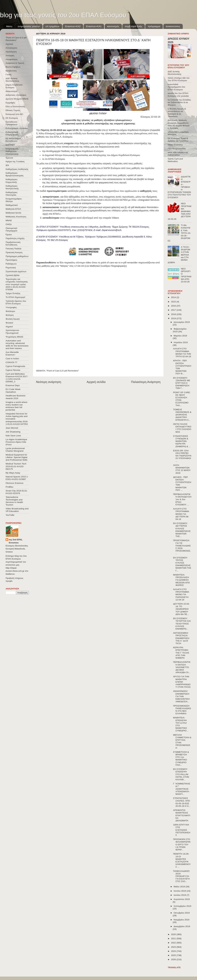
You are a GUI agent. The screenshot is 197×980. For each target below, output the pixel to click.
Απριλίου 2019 (181, 342)
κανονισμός (113, 26)
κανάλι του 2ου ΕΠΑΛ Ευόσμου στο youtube (178, 95)
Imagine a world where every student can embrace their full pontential (16, 406)
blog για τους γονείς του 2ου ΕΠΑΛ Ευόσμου (63, 15)
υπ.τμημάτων (53, 26)
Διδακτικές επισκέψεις (16, 95)
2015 (174, 302)
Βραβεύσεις (11, 71)
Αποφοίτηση (12, 59)
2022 (174, 943)
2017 (174, 310)
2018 (174, 314)
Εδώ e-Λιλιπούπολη (15, 107)
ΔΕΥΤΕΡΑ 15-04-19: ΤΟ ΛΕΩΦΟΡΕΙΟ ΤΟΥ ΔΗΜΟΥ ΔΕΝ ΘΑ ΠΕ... (181, 609)
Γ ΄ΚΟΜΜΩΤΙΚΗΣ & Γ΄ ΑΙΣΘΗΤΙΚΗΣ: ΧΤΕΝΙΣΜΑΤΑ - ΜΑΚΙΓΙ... (182, 789)
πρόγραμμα (154, 26)
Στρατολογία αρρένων (16, 271)
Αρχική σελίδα (96, 382)
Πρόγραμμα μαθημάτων (17, 256)
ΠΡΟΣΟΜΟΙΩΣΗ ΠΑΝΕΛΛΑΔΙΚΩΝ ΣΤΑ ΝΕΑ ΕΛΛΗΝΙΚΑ (182, 710)
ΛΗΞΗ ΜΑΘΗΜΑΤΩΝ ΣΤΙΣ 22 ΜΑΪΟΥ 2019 (182, 469)
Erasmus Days (13, 385)
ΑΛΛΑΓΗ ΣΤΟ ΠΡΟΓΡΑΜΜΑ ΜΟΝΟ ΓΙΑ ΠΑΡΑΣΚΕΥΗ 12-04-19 (181, 595)
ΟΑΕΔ (9, 224)
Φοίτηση (10, 315)
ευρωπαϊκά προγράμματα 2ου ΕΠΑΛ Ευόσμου (176, 87)
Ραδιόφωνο (11, 264)
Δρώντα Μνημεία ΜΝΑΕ (17, 99)
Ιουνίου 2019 (180, 891)
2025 (174, 955)
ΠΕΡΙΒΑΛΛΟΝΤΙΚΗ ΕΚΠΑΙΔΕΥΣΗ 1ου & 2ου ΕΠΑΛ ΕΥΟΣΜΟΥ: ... (182, 499)
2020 (174, 934)
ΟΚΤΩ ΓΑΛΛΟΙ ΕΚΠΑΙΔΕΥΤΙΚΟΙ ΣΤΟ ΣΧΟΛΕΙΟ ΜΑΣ (182, 428)
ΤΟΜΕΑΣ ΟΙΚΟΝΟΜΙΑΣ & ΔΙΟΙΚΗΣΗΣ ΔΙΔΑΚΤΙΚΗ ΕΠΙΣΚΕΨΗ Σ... (182, 415)
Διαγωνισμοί (11, 91)
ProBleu (9, 487)
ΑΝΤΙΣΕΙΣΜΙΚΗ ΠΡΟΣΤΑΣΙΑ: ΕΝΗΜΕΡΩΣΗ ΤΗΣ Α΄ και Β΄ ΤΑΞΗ (181, 638)
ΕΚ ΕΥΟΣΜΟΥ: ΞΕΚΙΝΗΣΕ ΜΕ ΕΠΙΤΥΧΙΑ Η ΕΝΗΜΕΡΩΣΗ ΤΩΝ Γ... (182, 383)
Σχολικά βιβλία (12, 275)
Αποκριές (10, 56)
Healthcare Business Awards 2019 (16, 397)
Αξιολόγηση (11, 52)
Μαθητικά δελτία (13, 213)
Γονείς (9, 75)
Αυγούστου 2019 (182, 899)
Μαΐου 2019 (180, 887)
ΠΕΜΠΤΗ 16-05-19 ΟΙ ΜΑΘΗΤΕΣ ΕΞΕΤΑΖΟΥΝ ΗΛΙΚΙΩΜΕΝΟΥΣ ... (182, 860)
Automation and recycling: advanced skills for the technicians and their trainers (17, 345)
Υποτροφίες (11, 307)
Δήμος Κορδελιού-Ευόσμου (14, 86)
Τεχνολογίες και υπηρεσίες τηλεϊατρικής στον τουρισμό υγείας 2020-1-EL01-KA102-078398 (17, 284)
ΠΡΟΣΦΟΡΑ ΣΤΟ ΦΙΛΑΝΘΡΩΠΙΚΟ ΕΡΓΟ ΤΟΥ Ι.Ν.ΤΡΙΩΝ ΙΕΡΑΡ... (182, 844)
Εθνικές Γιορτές (13, 110)
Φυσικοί (9, 323)
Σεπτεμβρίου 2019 (182, 906)
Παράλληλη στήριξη (15, 238)
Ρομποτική (11, 268)
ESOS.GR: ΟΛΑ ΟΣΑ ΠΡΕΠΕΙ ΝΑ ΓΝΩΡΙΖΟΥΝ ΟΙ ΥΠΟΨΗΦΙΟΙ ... (182, 456)
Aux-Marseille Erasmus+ (12, 353)
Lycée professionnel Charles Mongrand (15, 450)
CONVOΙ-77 (11, 362)
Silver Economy (175, 145)
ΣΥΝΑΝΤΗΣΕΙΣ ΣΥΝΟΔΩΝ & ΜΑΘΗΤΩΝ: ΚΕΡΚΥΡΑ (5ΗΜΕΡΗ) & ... (182, 441)
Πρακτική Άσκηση (14, 252)
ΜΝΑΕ (9, 220)
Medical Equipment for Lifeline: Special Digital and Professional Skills (16, 457)
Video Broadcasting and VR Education (17, 510)
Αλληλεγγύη (11, 48)
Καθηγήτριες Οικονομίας (12, 194)
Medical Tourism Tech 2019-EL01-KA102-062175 (16, 466)
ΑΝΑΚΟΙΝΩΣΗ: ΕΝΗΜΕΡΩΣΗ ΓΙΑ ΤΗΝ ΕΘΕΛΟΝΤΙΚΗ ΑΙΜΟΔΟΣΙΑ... (181, 696)
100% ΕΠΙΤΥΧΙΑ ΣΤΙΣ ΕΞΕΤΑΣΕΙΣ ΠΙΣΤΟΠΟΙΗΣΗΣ (182, 830)
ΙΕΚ (7, 165)
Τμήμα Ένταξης (13, 293)
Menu (9, 26)
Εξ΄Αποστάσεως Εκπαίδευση (13, 140)
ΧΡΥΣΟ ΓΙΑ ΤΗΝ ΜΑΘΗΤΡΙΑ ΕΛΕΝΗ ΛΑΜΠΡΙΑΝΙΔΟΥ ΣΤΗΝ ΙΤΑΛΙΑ (182, 682)
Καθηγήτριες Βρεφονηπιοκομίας (15, 174)
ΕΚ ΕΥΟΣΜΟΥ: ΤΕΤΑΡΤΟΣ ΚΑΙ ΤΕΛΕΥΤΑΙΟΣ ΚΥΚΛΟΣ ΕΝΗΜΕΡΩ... (182, 624)
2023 (174, 947)
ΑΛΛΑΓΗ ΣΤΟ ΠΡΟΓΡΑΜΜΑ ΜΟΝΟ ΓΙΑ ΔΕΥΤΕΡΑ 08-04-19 (181, 514)
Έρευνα (9, 158)
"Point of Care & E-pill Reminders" (63, 371)
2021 (174, 939)
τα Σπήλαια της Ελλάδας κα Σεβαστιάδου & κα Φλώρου (179, 102)
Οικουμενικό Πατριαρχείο (11, 229)
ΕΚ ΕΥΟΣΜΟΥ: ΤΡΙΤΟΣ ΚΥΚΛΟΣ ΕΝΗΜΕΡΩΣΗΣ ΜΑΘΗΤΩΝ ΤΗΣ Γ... (182, 564)
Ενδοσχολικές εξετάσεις (17, 128)
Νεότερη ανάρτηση (49, 382)
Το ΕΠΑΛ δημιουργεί (15, 297)
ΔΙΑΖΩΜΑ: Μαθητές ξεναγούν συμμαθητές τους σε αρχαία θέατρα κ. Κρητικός (179, 124)
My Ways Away (13, 473)
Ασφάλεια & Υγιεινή (15, 63)
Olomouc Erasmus (14, 483)
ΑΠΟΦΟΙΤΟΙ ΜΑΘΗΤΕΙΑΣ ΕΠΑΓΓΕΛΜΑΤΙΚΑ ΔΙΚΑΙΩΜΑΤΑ (182, 815)
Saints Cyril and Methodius (175, 160)
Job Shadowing (13, 432)
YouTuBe (10, 515)
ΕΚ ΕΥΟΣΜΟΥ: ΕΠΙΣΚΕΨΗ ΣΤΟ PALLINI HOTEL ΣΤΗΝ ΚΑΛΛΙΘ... (181, 774)
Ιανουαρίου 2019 (182, 322)
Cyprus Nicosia (13, 370)
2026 (174, 959)
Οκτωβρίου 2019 (182, 913)
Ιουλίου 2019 (180, 895)
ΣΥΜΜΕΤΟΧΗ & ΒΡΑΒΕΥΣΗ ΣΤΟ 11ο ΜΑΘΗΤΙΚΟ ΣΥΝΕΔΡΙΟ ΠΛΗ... (181, 758)
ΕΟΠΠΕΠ (10, 145)
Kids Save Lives (13, 436)
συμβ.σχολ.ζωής (133, 26)
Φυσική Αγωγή (13, 319)
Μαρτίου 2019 (180, 336)
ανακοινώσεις (173, 26)
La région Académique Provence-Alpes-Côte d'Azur (16, 442)
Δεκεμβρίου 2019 (182, 926)
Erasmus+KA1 (94, 26)
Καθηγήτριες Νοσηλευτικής (12, 187)
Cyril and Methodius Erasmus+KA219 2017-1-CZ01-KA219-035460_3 (17, 378)
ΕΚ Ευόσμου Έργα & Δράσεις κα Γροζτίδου (178, 140)
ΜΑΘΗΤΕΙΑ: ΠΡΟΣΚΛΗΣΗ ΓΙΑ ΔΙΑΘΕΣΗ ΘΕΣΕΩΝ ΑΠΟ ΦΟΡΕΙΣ (181, 580)
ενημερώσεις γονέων (29, 26)
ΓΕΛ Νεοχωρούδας (177, 149)
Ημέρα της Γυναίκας (15, 161)
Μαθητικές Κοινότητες (16, 217)
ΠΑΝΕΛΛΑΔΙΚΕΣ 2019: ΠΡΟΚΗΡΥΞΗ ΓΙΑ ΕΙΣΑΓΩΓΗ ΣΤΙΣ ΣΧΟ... (181, 876)
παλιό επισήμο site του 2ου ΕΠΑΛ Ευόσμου (179, 79)
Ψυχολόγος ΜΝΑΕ (14, 337)
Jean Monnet (12, 428)
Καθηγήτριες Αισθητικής (17, 169)
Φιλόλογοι (10, 311)
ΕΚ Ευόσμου (12, 118)
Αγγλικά (9, 44)
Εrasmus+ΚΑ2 (73, 26)
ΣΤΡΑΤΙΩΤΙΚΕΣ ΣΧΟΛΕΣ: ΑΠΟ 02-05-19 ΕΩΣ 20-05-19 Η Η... (182, 802)
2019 (174, 318)
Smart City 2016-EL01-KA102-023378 (17, 492)
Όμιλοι (9, 235)
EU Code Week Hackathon (13, 391)
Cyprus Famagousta (15, 366)
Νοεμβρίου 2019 (181, 920)
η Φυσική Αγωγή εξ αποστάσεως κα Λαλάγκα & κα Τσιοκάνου (177, 113)
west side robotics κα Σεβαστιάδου (178, 154)
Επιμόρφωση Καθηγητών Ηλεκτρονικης (12, 151)
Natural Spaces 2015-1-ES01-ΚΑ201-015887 (17, 478)
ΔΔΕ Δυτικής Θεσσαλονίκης (12, 80)
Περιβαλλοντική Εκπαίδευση (13, 243)
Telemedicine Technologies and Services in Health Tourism (14, 501)
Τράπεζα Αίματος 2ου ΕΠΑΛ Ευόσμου (16, 302)
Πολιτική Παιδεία (13, 249)
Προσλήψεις (11, 260)
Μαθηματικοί (12, 205)
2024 (174, 951)
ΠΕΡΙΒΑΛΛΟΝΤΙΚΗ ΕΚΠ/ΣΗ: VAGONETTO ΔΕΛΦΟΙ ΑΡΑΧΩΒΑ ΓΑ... (182, 667)
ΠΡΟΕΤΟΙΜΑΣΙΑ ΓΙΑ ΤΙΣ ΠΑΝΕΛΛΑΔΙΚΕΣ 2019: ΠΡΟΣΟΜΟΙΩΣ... (182, 547)
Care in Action (12, 359)
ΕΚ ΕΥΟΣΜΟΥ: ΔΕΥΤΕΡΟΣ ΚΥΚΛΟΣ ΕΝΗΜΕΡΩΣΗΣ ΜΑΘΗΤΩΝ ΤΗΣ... (182, 530)
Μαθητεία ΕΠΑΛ (13, 209)
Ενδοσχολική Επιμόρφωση (12, 133)
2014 (174, 297)
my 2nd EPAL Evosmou (16, 541)
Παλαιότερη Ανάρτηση (146, 382)
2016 (174, 306)
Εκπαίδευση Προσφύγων (11, 123)
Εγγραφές (10, 103)
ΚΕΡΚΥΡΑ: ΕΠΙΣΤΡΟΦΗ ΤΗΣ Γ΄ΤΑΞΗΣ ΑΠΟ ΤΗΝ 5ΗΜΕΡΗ (181, 653)
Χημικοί (9, 327)
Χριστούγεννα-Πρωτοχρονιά (13, 332)
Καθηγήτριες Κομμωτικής (12, 181)
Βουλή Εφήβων (13, 67)
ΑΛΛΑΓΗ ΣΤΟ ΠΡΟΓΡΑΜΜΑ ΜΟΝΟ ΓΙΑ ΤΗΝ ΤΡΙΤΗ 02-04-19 (182, 353)
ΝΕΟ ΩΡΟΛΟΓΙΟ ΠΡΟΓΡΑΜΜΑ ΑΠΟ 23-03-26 (186, 275)
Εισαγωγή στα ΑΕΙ (14, 114)
